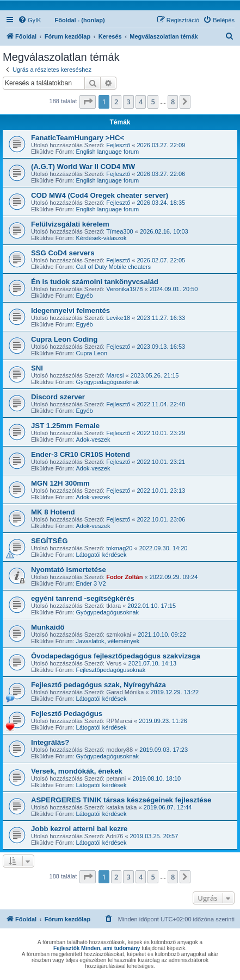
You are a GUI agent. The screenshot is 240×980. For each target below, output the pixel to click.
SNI (37, 368)
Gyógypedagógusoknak (108, 382)
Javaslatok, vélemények (108, 641)
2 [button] (116, 102)
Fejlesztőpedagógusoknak (111, 670)
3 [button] (128, 102)
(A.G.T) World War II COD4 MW (83, 167)
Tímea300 (120, 231)
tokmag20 (119, 548)
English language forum (108, 152)
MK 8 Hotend (53, 512)
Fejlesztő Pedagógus (67, 714)
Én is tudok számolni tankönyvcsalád (95, 282)
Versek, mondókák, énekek (77, 771)
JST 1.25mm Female (65, 426)
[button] (88, 102)
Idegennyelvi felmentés (70, 310)
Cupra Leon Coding (64, 339)
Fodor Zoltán (124, 577)
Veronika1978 (124, 289)
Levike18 (118, 318)
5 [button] (153, 102)
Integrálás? (50, 742)
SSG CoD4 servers (63, 253)
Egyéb (85, 296)
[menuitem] (29, 20)
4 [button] (141, 102)
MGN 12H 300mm (60, 483)
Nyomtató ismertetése (69, 570)
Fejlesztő (118, 145)
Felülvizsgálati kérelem (70, 224)
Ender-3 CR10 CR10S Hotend (81, 454)
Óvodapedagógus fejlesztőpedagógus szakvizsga (116, 656)
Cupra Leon (92, 353)
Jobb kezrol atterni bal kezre (79, 829)
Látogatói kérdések (101, 555)
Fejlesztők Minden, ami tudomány (97, 948)
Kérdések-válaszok (101, 238)
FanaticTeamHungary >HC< (78, 138)
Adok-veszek (93, 439)
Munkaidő (48, 627)
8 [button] (173, 102)
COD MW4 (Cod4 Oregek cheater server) (100, 195)
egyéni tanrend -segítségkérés (83, 598)
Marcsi (115, 375)
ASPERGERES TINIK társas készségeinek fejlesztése (121, 800)
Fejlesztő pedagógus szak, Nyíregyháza (99, 685)
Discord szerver (58, 397)
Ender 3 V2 (91, 583)
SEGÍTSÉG (49, 541)
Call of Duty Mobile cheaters (114, 267)
